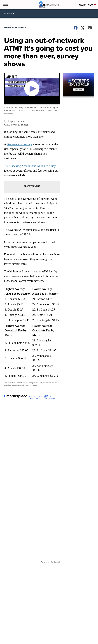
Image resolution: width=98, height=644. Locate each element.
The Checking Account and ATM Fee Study (30, 166)
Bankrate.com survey (19, 144)
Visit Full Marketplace (50, 397)
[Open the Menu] (5, 5)
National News (15, 28)
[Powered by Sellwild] (55, 562)
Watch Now (87, 5)
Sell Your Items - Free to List (36, 398)
